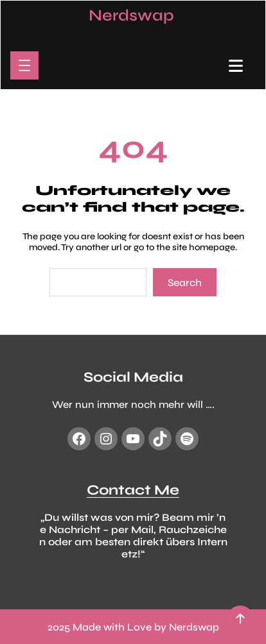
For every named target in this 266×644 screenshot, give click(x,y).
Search (185, 283)
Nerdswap (131, 15)
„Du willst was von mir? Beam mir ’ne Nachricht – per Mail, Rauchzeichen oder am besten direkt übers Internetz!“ (133, 536)
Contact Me (133, 490)
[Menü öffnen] (24, 65)
